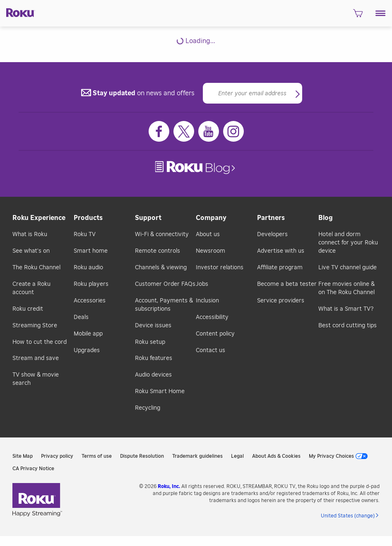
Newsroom (210, 251)
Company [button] (211, 218)
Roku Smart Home (160, 391)
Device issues (153, 326)
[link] (196, 168)
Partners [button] (271, 218)
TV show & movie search (36, 379)
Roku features (154, 358)
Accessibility (212, 317)
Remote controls (158, 251)
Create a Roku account (31, 288)
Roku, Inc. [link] (169, 486)
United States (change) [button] (348, 516)
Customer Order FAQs (165, 284)
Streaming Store (35, 326)
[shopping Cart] (358, 16)
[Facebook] (159, 131)
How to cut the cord (40, 342)
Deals (81, 317)
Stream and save (36, 358)
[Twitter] (184, 131)
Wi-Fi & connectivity (162, 234)
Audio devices (153, 375)
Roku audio (88, 268)
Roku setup (150, 342)
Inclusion (207, 301)
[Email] (253, 93)
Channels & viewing (161, 268)
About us (208, 234)
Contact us (210, 350)
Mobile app (88, 334)
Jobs (202, 284)
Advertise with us (281, 251)
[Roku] (18, 12)
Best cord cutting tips (348, 326)
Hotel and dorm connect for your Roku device (348, 243)
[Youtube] (209, 131)
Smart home (91, 251)
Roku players (91, 284)
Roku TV (85, 234)
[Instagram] (233, 131)
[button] (381, 13)
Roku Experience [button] (39, 218)
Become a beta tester (287, 284)
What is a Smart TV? (346, 309)
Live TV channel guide (348, 268)
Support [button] (148, 218)
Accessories (90, 301)
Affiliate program (280, 268)
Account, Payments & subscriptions (164, 305)
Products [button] (88, 218)
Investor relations (220, 268)
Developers (272, 234)
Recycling (148, 408)
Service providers (281, 301)
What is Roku (30, 234)
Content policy (215, 334)
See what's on (31, 251)
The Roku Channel (36, 268)
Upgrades (87, 350)
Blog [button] (326, 218)
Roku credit (28, 309)
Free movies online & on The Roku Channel (346, 288)
